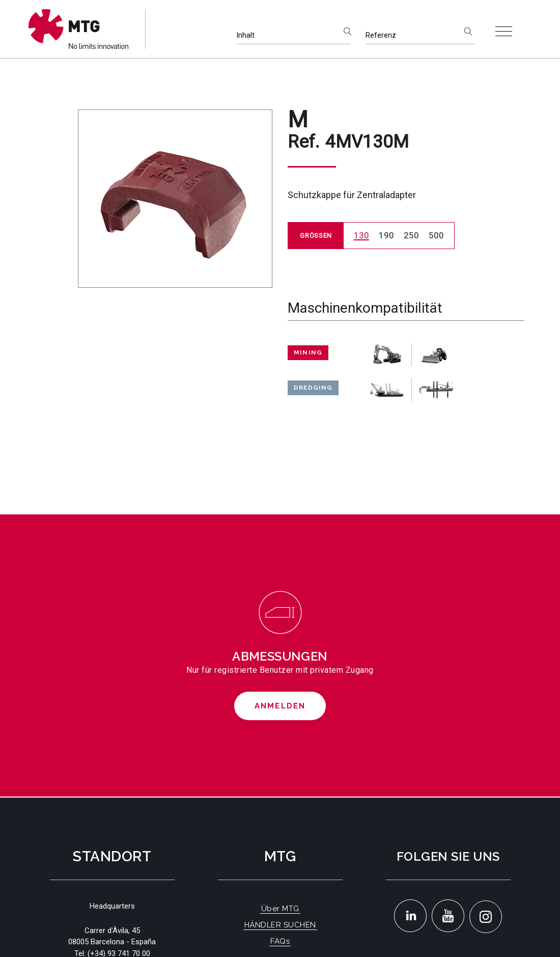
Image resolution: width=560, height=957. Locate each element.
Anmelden (280, 706)
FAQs (280, 941)
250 (411, 235)
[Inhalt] (293, 35)
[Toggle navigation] (504, 31)
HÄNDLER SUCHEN (280, 925)
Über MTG (280, 909)
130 (361, 235)
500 (436, 235)
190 (386, 235)
